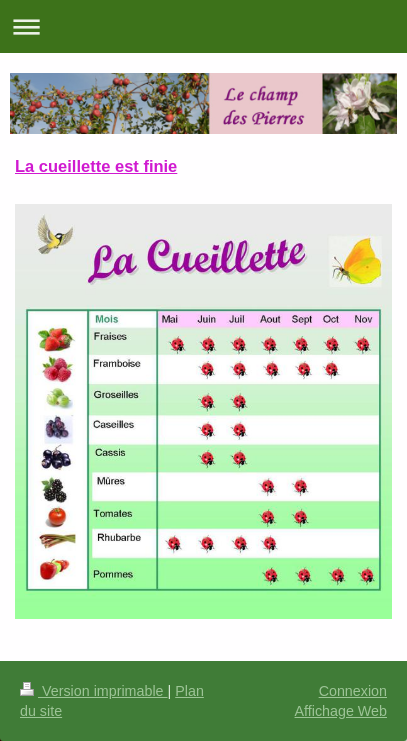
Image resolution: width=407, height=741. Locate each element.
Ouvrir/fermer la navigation (203, 26)
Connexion (353, 691)
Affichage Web (341, 711)
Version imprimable (94, 691)
